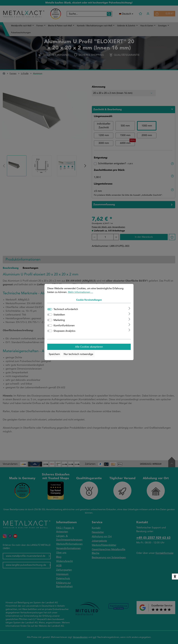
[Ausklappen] (129, 308)
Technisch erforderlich (66, 309)
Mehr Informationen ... (81, 292)
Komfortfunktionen (64, 326)
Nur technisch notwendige (78, 354)
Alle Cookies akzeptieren (89, 347)
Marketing (59, 320)
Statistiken (59, 315)
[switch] (50, 315)
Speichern (54, 354)
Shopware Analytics (64, 331)
